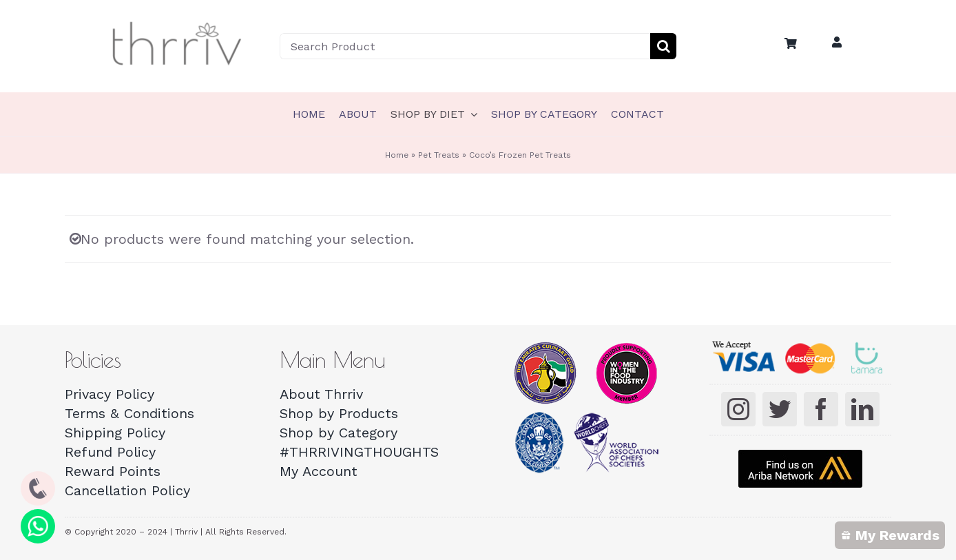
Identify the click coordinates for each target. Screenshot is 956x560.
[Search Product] (465, 46)
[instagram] (738, 409)
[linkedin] (862, 409)
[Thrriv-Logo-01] (177, 23)
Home (397, 155)
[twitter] (780, 409)
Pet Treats (439, 155)
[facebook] (821, 409)
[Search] (663, 46)
